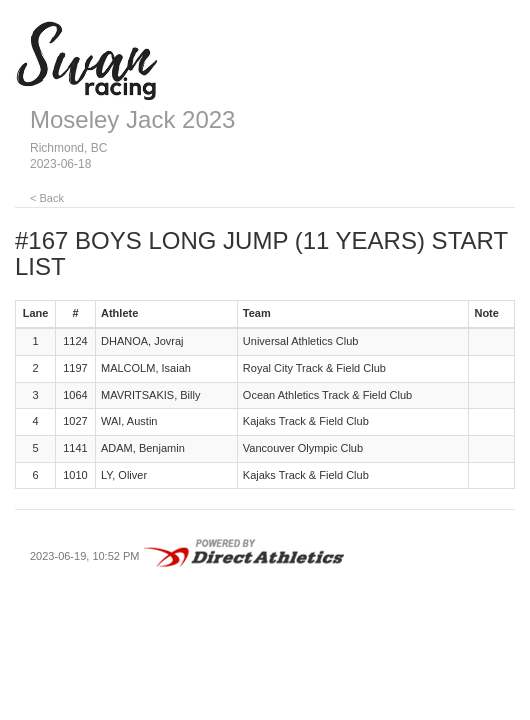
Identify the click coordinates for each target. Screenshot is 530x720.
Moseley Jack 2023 (132, 119)
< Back (47, 198)
